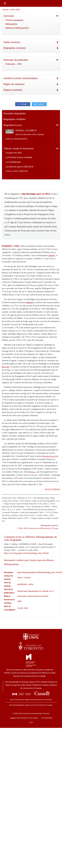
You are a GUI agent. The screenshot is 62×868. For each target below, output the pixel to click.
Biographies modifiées (15, 119)
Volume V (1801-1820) (11, 10)
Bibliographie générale (49, 525)
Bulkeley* (30, 302)
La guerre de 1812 (14, 153)
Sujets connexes (12, 42)
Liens (31, 722)
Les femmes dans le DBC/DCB (19, 167)
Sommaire (9, 16)
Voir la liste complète (17, 171)
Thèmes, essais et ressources (19, 149)
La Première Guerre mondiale (19, 157)
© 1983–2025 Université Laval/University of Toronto (38, 528)
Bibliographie (11, 24)
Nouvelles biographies (15, 113)
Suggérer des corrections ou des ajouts (24, 718)
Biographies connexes (15, 48)
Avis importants (47, 718)
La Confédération (13, 162)
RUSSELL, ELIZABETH (26, 131)
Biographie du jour (13, 125)
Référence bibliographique (17, 28)
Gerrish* (51, 255)
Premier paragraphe (14, 20)
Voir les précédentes (16, 139)
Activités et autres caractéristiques (21, 78)
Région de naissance (14, 84)
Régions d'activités (13, 90)
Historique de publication (16, 60)
